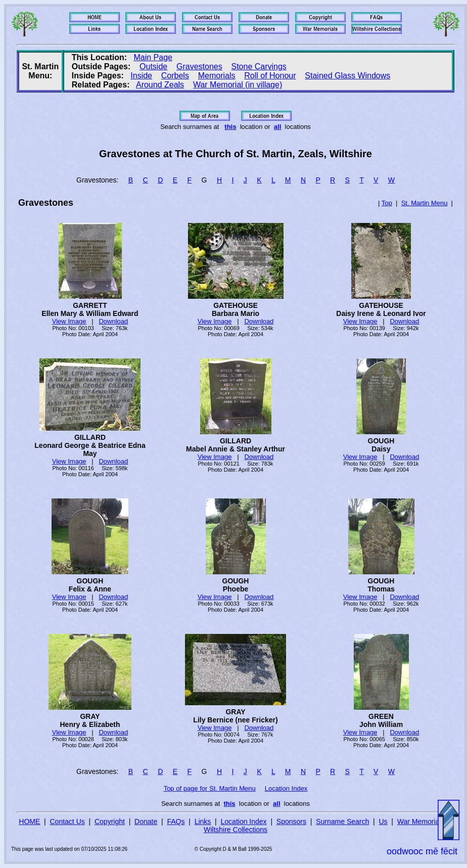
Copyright (110, 821)
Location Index (286, 788)
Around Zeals (160, 85)
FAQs (176, 821)
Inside (141, 76)
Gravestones (199, 66)
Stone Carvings (259, 66)
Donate (146, 821)
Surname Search (342, 821)
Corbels (175, 76)
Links (203, 821)
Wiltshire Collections (236, 830)
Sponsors (291, 821)
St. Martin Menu (425, 203)
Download (113, 321)
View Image (69, 321)
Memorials (217, 76)
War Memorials (421, 821)
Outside (153, 66)
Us (383, 821)
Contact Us (67, 821)
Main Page (153, 57)
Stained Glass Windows (347, 76)
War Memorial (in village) (238, 85)
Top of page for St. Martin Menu (210, 788)
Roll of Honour (270, 76)
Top (387, 203)
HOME (29, 821)
